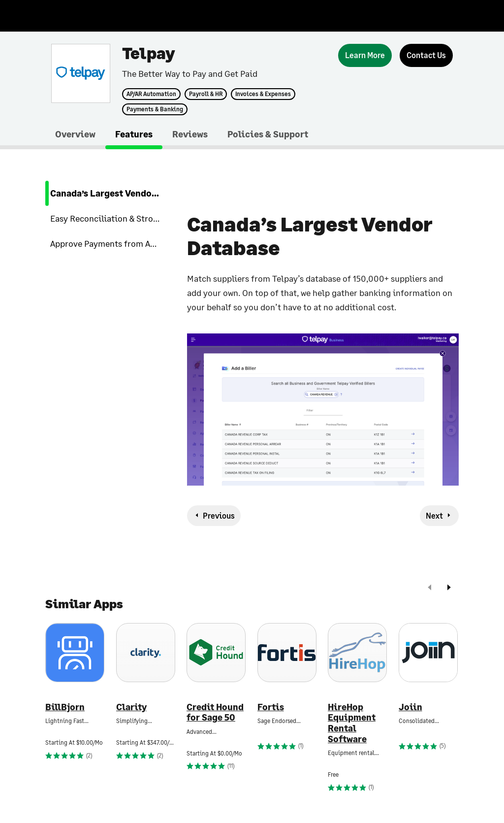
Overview (75, 134)
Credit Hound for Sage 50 (215, 712)
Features (134, 134)
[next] (449, 588)
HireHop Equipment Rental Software (352, 723)
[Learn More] (365, 55)
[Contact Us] (426, 55)
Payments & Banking (155, 109)
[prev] (430, 588)
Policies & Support (268, 134)
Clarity (131, 707)
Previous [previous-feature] (219, 515)
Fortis (271, 707)
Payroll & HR (206, 94)
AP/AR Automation (151, 94)
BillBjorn (65, 707)
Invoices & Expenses (263, 94)
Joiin (410, 707)
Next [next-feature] (434, 515)
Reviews (190, 134)
